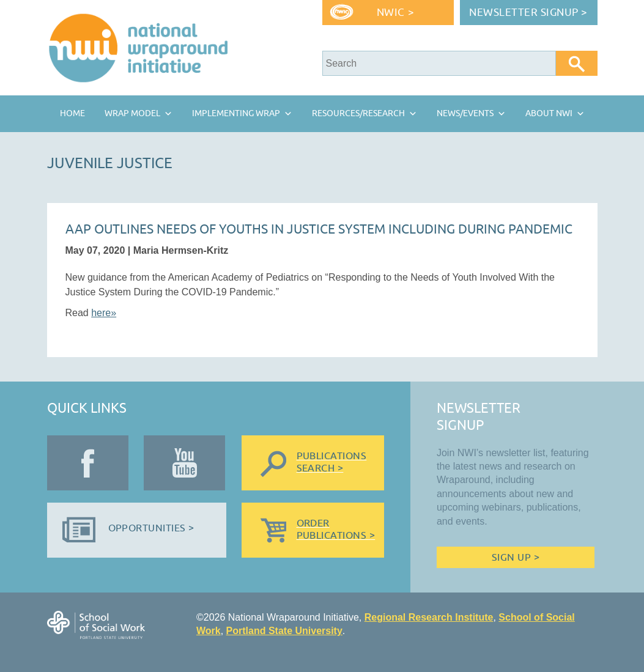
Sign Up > (516, 558)
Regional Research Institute (429, 617)
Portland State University (284, 631)
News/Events (465, 113)
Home (72, 113)
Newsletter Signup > (528, 13)
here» (104, 313)
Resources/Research (358, 113)
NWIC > (395, 13)
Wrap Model (132, 113)
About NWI (549, 113)
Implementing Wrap (236, 113)
